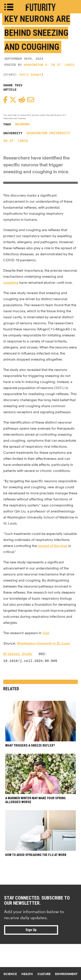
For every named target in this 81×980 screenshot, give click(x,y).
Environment (66, 974)
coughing (11, 283)
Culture (44, 974)
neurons (22, 124)
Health (27, 974)
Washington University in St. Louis (43, 643)
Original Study (18, 654)
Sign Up (31, 930)
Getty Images (31, 75)
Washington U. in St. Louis (49, 65)
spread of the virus (53, 546)
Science (10, 974)
